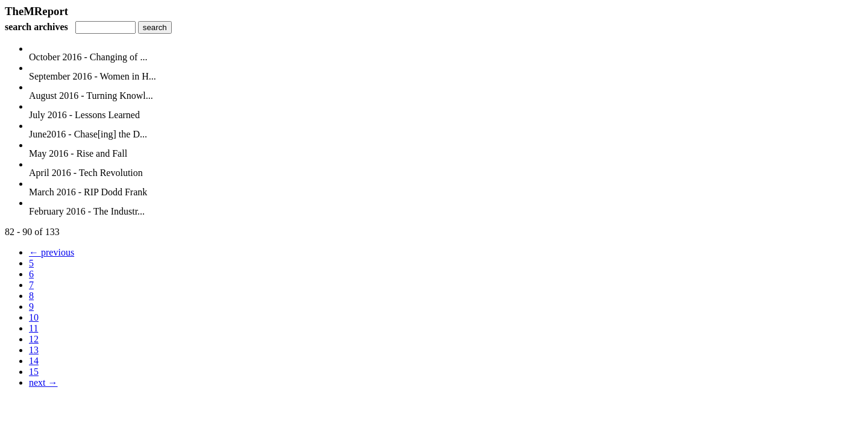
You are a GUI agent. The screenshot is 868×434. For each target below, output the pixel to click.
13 (34, 350)
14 (34, 361)
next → (43, 382)
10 (34, 317)
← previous (52, 252)
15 (34, 372)
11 (33, 328)
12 (34, 339)
